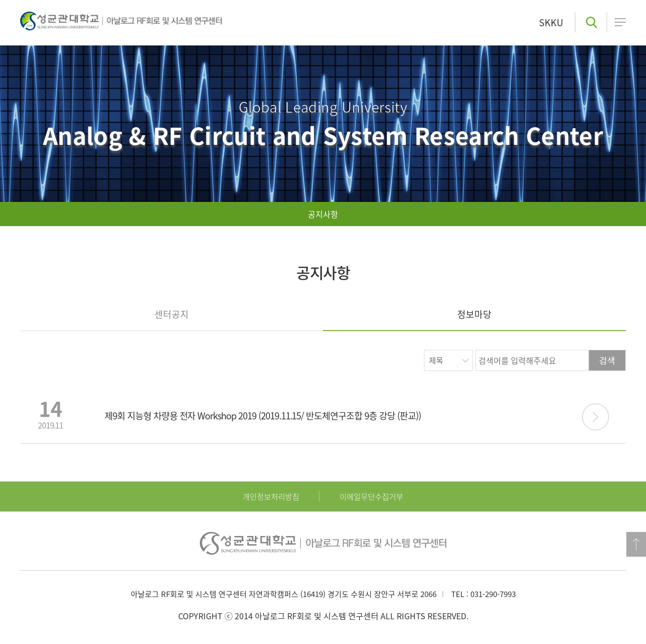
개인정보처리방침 (271, 497)
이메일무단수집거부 (371, 497)
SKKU (551, 22)
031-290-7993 (493, 594)
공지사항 (323, 214)
